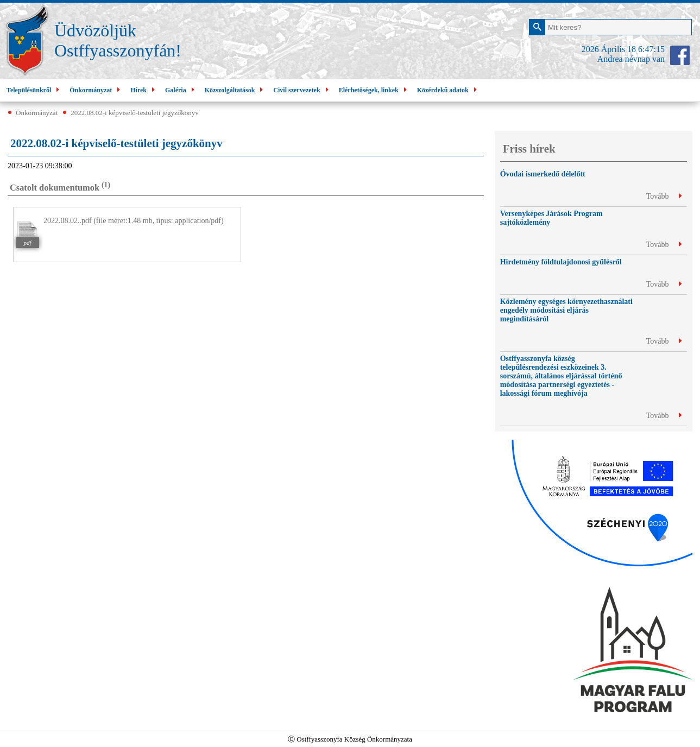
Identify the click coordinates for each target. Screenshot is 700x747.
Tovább (664, 196)
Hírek (144, 90)
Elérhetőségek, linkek (374, 90)
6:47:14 (651, 49)
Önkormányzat (96, 90)
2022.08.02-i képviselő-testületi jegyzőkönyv (134, 113)
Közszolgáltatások (235, 90)
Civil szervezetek (302, 90)
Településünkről (34, 90)
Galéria (181, 90)
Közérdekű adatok (448, 90)
